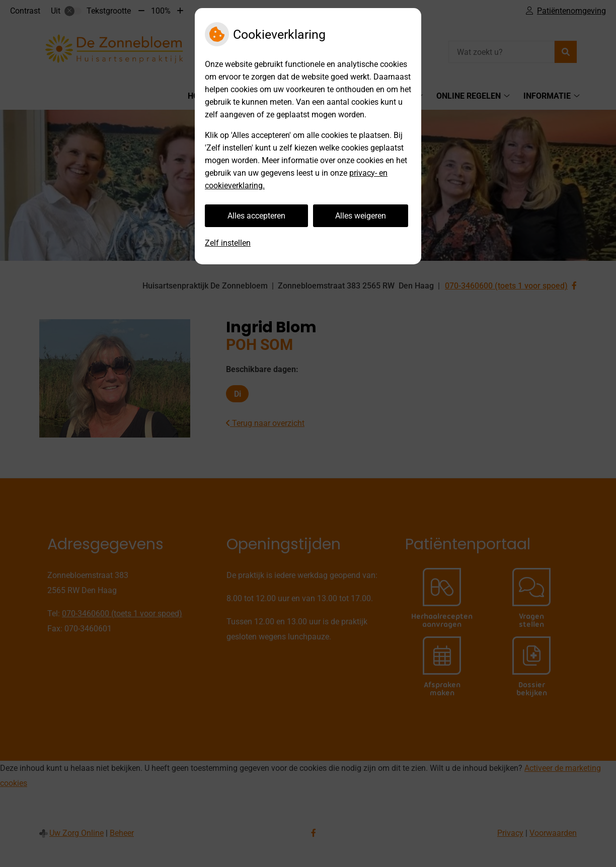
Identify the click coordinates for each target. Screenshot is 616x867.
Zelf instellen (228, 243)
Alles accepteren (256, 216)
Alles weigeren (361, 216)
